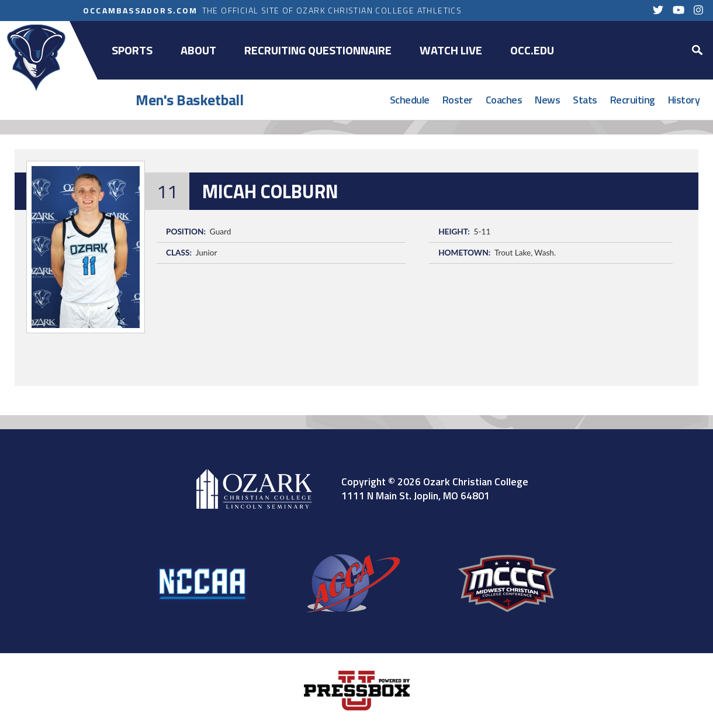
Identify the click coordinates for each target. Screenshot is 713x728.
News (547, 100)
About (198, 50)
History (684, 100)
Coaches (504, 100)
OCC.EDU (532, 50)
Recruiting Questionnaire (318, 50)
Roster (458, 100)
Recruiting (633, 100)
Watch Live (451, 50)
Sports (132, 50)
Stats (585, 100)
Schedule (410, 100)
